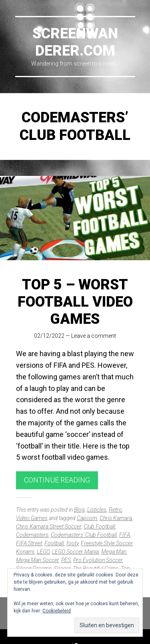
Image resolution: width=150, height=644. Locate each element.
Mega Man (114, 552)
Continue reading (57, 480)
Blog (79, 510)
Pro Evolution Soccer (98, 560)
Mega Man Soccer (37, 560)
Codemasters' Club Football (84, 535)
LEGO (43, 552)
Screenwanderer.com (75, 42)
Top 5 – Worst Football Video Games (75, 302)
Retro (115, 510)
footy (72, 543)
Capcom (87, 518)
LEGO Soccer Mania (75, 552)
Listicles (97, 510)
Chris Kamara (116, 518)
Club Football (99, 526)
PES (66, 560)
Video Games (32, 518)
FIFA (125, 535)
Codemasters (32, 535)
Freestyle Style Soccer (107, 543)
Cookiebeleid (57, 611)
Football (54, 543)
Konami (25, 552)
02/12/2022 (49, 336)
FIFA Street (29, 543)
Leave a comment (94, 336)
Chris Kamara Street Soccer (49, 526)
